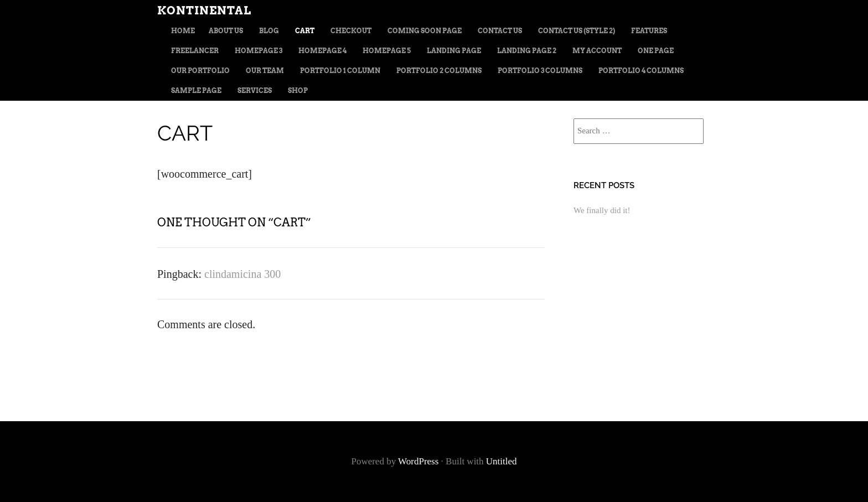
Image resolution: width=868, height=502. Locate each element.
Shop (298, 90)
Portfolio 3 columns (540, 71)
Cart (305, 31)
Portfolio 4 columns (641, 71)
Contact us (500, 31)
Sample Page (196, 90)
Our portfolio (200, 71)
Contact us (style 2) (577, 31)
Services (255, 90)
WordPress (418, 461)
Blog (269, 31)
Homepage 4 (322, 51)
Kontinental (204, 11)
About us (226, 31)
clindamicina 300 (242, 274)
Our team (265, 71)
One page (656, 51)
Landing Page (454, 51)
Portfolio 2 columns (439, 71)
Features (649, 31)
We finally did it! (602, 210)
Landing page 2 (527, 51)
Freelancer (195, 51)
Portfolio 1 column (340, 71)
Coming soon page (425, 31)
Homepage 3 (259, 51)
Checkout (351, 31)
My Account (597, 51)
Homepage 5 (387, 51)
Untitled (502, 461)
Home (183, 31)
